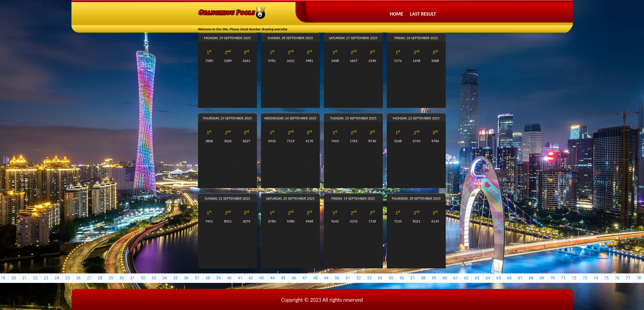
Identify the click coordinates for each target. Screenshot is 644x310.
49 (326, 278)
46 (294, 278)
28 (100, 278)
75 (606, 278)
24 (57, 278)
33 (154, 278)
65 (499, 278)
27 (89, 278)
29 (111, 278)
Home (396, 14)
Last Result (423, 14)
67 (520, 278)
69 (542, 278)
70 (553, 278)
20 (14, 278)
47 (305, 278)
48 (315, 278)
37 (197, 278)
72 (574, 278)
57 (412, 278)
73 (585, 278)
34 (165, 278)
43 (261, 278)
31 (132, 278)
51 (348, 278)
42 (251, 278)
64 (488, 278)
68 (531, 278)
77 (628, 278)
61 (455, 278)
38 (208, 278)
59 (434, 278)
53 (369, 278)
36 (186, 278)
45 (283, 278)
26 (78, 278)
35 (175, 278)
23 (46, 278)
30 (122, 278)
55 (391, 278)
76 (617, 278)
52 (358, 278)
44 (272, 278)
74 (596, 278)
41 (240, 278)
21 (25, 278)
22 (35, 278)
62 (466, 278)
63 (477, 278)
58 (423, 278)
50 (337, 278)
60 (445, 278)
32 (143, 278)
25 (68, 278)
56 (402, 278)
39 (218, 278)
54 (380, 278)
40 (229, 278)
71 (563, 278)
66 (509, 278)
